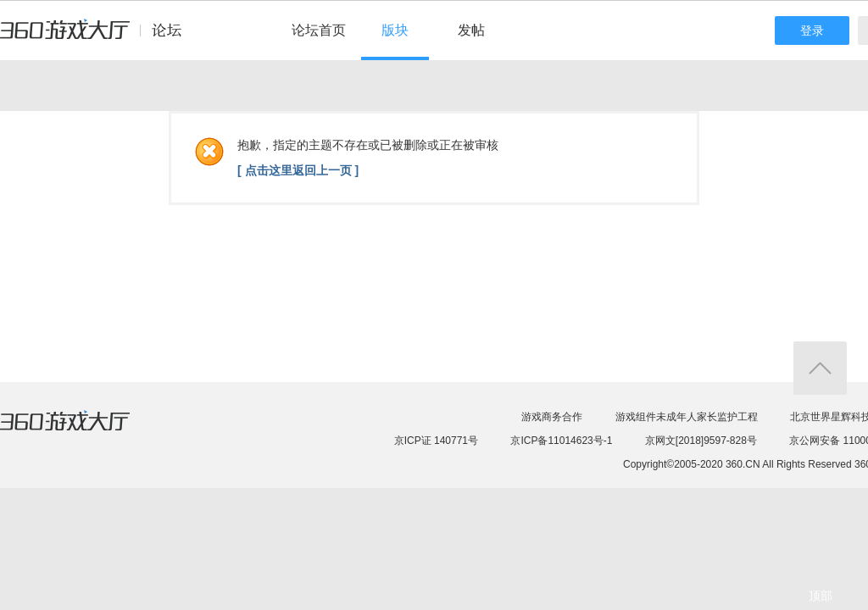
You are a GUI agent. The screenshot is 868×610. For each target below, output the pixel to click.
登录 (812, 30)
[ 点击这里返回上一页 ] (298, 170)
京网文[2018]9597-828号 (701, 441)
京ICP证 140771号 (436, 441)
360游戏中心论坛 (98, 37)
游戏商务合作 (552, 417)
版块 (395, 30)
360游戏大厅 (82, 431)
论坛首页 (319, 30)
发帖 (471, 30)
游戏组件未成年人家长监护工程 (687, 417)
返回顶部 (820, 368)
